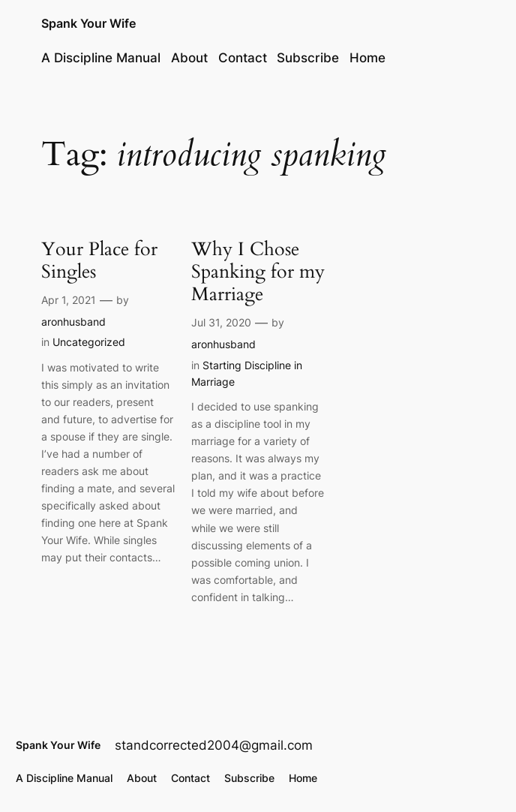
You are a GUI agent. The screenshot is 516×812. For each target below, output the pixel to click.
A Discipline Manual (101, 58)
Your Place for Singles (99, 260)
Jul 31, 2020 (221, 322)
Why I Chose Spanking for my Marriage (258, 272)
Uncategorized (89, 342)
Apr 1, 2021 (69, 300)
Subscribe (308, 58)
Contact (243, 58)
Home (367, 58)
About (189, 58)
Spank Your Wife (88, 24)
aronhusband (73, 322)
